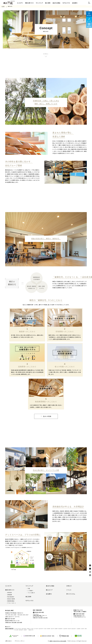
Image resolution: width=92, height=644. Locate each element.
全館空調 (10, 593)
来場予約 (89, 27)
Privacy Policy (51, 643)
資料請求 (89, 16)
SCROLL (46, 54)
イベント (69, 589)
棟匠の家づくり (29, 3)
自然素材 (10, 591)
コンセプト (20, 3)
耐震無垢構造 (11, 600)
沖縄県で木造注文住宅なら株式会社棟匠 (58, 640)
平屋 (29, 587)
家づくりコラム (71, 593)
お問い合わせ (8, 640)
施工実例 (47, 3)
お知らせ (69, 585)
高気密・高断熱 (11, 597)
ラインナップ (39, 3)
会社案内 (73, 3)
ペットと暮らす (31, 591)
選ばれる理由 (55, 3)
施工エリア (49, 589)
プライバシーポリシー (20, 640)
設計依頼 (89, 21)
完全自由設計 (11, 595)
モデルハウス (65, 3)
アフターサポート (12, 602)
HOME (3, 6)
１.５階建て (31, 589)
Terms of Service (59, 643)
